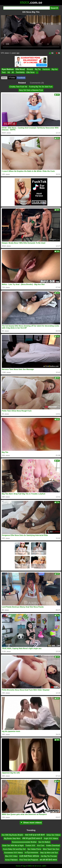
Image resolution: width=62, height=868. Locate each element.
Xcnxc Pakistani (11, 860)
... (37, 72)
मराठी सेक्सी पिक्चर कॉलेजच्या (29, 856)
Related (22, 83)
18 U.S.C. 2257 (40, 866)
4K (13, 72)
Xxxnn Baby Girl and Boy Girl (14, 849)
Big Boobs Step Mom (12, 839)
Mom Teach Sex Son (51, 849)
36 (58, 53)
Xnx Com (41, 846)
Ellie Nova (30, 72)
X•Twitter (12, 78)
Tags (24, 866)
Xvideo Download (53, 846)
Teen (4, 72)
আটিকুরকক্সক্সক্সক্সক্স (31, 853)
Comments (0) (37, 83)
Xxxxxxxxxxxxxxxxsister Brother (24, 842)
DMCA (30, 866)
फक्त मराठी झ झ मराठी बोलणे (35, 835)
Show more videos (31, 823)
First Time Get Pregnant (29, 860)
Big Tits (38, 69)
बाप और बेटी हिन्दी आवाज (48, 860)
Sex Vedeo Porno (34, 849)
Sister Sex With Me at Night (13, 846)
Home (18, 866)
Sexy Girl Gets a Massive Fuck (31, 90)
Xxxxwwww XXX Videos (13, 853)
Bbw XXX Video (11, 856)
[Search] (26, 8)
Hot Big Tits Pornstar (49, 856)
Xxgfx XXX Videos (51, 839)
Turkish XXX (30, 846)
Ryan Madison (8, 69)
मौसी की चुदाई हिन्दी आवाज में (32, 839)
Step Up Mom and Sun (49, 853)
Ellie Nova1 (20, 69)
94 (51, 53)
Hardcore (46, 69)
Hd (9, 72)
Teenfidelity (20, 72)
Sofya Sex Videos (53, 835)
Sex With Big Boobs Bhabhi (12, 835)
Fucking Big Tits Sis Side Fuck (41, 87)
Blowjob (30, 69)
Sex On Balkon (44, 842)
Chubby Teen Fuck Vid (18, 87)
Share (4, 78)
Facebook (21, 78)
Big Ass (55, 69)
